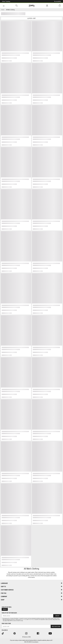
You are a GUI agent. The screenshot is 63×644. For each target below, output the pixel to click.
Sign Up (5, 609)
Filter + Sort (32, 18)
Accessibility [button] (58, 1)
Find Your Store (6, 624)
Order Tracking (6, 1)
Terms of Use (24, 620)
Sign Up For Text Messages (9, 613)
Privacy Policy (31, 620)
